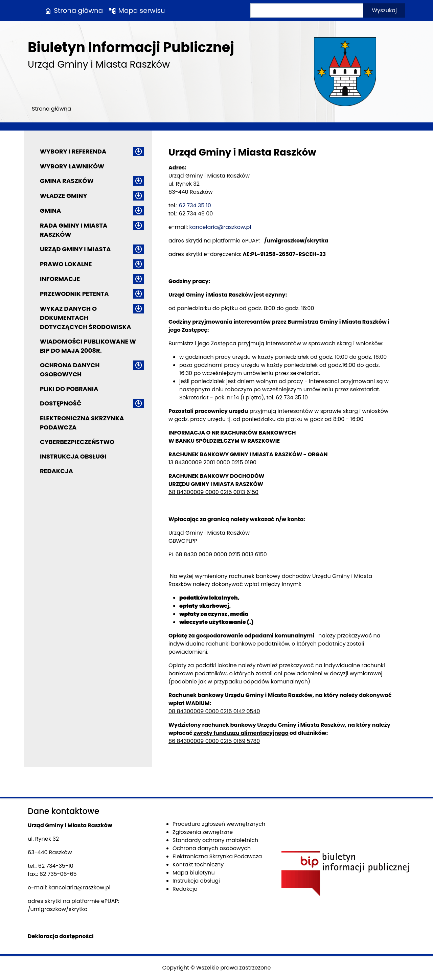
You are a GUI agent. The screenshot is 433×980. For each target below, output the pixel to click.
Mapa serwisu (136, 10)
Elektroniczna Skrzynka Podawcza (82, 423)
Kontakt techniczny (198, 865)
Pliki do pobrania (69, 389)
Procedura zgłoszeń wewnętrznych (219, 824)
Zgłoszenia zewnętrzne (203, 832)
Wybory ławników (72, 166)
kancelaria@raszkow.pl (220, 227)
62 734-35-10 (56, 866)
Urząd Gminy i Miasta (75, 249)
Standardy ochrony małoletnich (215, 840)
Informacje (60, 279)
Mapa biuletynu (194, 873)
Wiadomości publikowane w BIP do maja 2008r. (88, 346)
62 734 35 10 (195, 205)
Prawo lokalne (66, 264)
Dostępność (61, 403)
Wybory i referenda (73, 151)
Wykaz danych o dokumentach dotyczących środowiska (85, 318)
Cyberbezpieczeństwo (77, 442)
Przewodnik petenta (74, 294)
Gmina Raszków (67, 181)
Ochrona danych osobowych (70, 370)
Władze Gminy (63, 196)
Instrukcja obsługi (73, 456)
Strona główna (73, 10)
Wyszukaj (384, 10)
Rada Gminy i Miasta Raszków (74, 230)
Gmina (50, 211)
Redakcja (56, 471)
